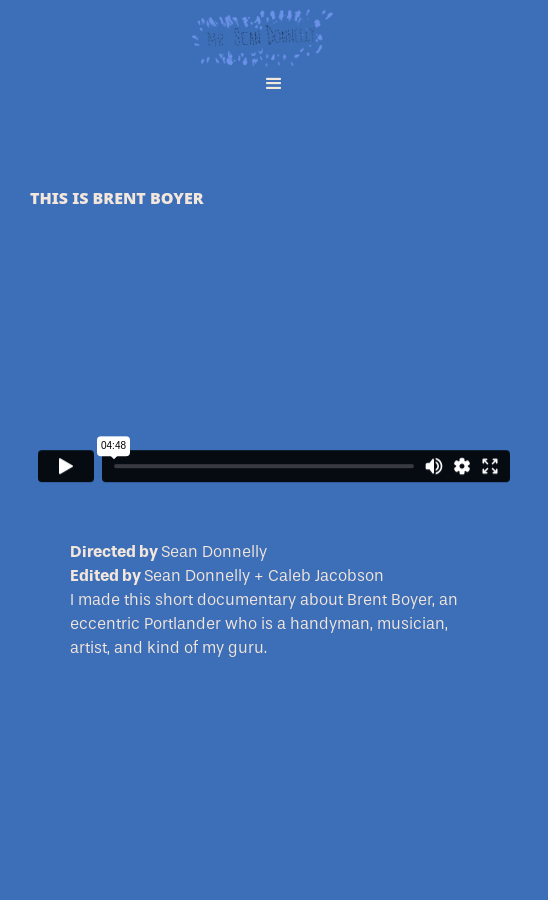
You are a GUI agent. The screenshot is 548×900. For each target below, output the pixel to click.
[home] (274, 30)
